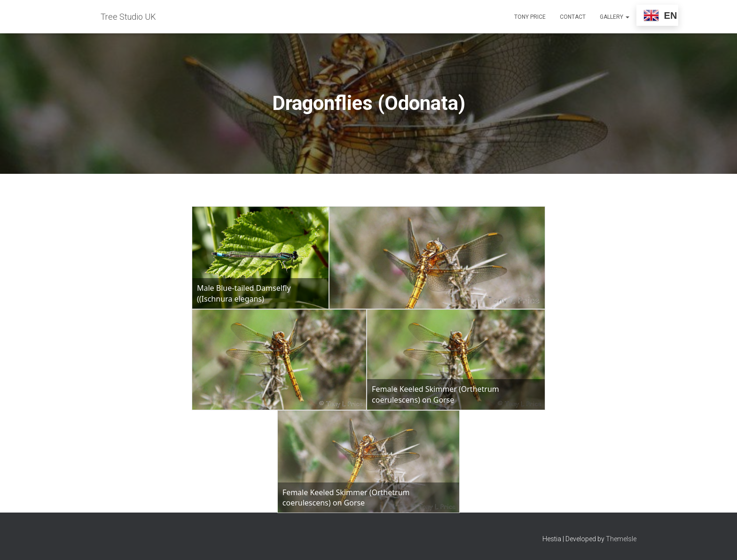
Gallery (615, 17)
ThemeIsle (621, 539)
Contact (573, 17)
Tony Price (530, 17)
